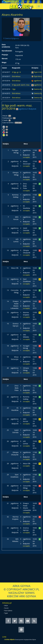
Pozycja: (5, 55)
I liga (14, 89)
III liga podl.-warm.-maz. (21, 85)
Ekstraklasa (16, 76)
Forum (6, 608)
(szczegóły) (26, 157)
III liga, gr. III (16, 72)
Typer (6, 613)
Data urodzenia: (6, 46)
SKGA (6, 606)
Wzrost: (5, 58)
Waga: (4, 62)
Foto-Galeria (8, 611)
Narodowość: (7, 51)
